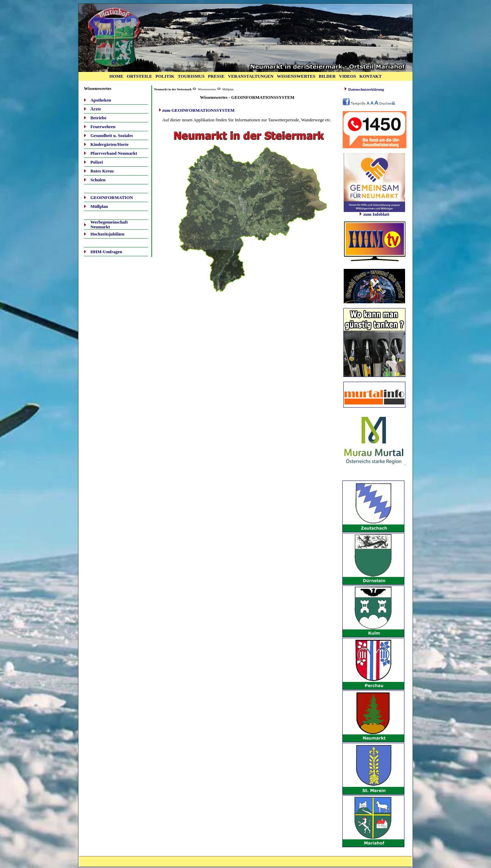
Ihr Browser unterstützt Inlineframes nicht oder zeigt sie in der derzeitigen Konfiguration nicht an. (375, 243)
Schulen (98, 180)
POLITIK (165, 76)
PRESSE (216, 76)
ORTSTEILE (140, 76)
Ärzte (96, 109)
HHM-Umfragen (106, 252)
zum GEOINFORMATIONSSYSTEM (198, 110)
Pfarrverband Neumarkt (114, 153)
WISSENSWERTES (296, 76)
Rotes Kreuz (102, 171)
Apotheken (101, 100)
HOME (116, 76)
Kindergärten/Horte (109, 144)
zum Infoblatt (374, 212)
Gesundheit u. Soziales (112, 135)
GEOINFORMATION (112, 197)
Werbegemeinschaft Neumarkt (109, 224)
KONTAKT (371, 76)
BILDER (327, 76)
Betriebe (98, 118)
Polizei (97, 162)
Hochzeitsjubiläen (107, 234)
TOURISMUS (191, 76)
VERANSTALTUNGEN (251, 76)
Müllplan (99, 206)
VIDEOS (347, 76)
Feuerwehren (103, 127)
